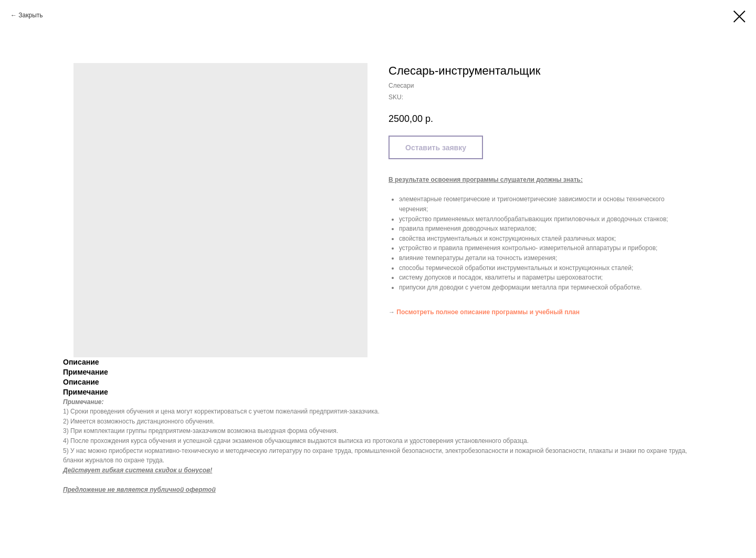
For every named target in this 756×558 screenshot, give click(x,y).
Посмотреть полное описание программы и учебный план (488, 312)
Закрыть (30, 15)
